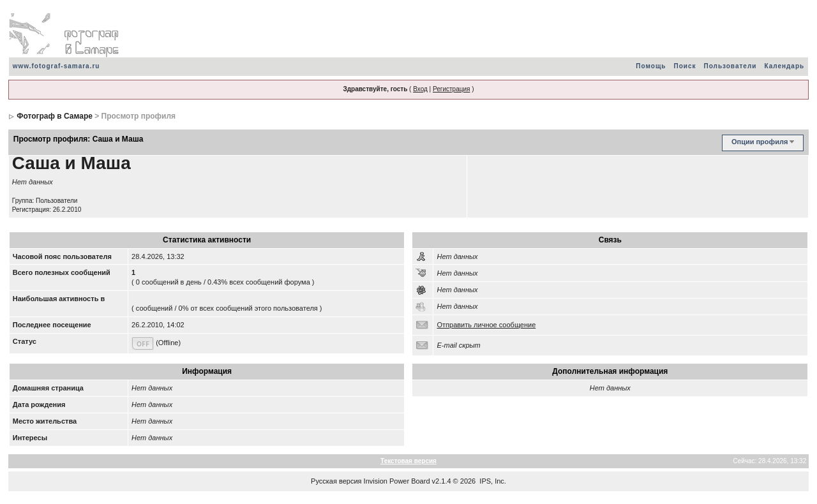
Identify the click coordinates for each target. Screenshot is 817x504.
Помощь (651, 66)
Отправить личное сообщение (486, 325)
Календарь (784, 66)
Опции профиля (760, 142)
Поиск (685, 66)
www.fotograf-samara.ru (56, 66)
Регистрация (451, 89)
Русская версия (336, 481)
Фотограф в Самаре (55, 116)
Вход (420, 89)
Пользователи (730, 66)
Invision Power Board (397, 481)
